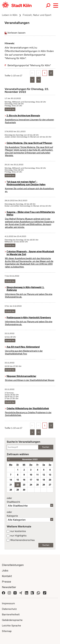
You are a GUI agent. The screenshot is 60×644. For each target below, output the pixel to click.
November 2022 (30, 459)
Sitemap (7, 631)
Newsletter (9, 587)
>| (38, 80)
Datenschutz (9, 609)
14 (11, 480)
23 (24, 485)
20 (50, 480)
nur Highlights (18, 536)
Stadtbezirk (30, 500)
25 (37, 485)
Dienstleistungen (13, 565)
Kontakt (7, 576)
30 (24, 490)
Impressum (8, 603)
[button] (56, 6)
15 (18, 480)
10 (31, 475)
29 (18, 490)
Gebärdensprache (12, 620)
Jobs (5, 570)
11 (37, 475)
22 (18, 485)
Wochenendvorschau (22, 540)
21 (11, 485)
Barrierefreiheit (11, 614)
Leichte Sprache (11, 626)
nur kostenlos (18, 531)
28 (11, 490)
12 (44, 475)
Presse (6, 582)
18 (37, 480)
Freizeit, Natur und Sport (37, 15)
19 (44, 480)
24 (31, 485)
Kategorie (30, 514)
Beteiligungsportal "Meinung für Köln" (29, 65)
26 (44, 485)
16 (24, 480)
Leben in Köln (10, 15)
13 (50, 475)
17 (31, 480)
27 (50, 485)
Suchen (46, 447)
